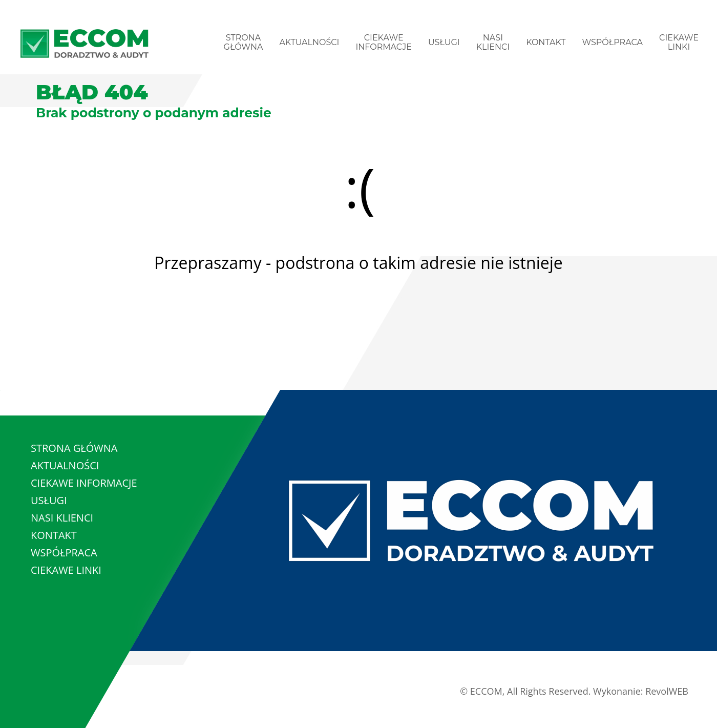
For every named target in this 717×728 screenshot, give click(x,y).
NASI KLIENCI (493, 42)
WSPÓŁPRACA (612, 42)
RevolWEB (667, 691)
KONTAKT (546, 42)
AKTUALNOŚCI (309, 42)
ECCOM (486, 691)
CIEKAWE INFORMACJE (383, 42)
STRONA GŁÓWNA (244, 42)
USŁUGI (444, 42)
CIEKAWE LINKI (679, 42)
